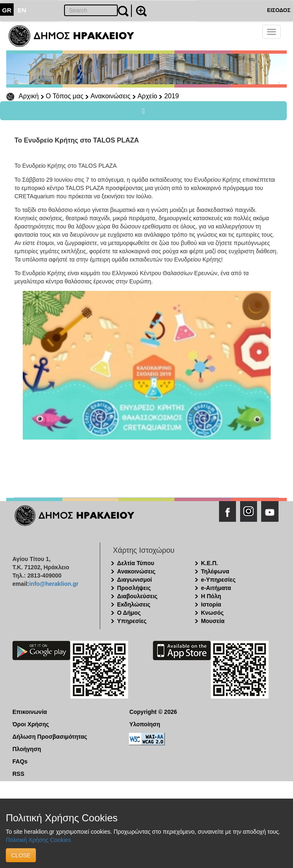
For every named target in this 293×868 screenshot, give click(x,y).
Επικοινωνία (30, 712)
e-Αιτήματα (216, 588)
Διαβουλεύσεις (137, 596)
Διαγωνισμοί (134, 580)
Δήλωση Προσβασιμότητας (50, 737)
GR (7, 10)
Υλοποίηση (145, 724)
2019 (172, 96)
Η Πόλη (211, 596)
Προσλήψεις (134, 588)
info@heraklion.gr (54, 584)
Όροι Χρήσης (31, 724)
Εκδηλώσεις (134, 604)
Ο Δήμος (129, 613)
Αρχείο (148, 96)
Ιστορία (211, 604)
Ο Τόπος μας (65, 96)
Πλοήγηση (27, 749)
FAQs (20, 761)
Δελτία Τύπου (136, 563)
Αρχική (29, 96)
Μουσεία (213, 621)
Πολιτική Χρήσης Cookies (38, 840)
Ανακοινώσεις (111, 96)
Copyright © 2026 (153, 712)
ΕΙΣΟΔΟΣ (279, 10)
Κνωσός (212, 613)
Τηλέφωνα (215, 571)
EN (22, 10)
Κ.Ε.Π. (209, 563)
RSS (18, 774)
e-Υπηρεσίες (218, 580)
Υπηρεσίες (132, 621)
